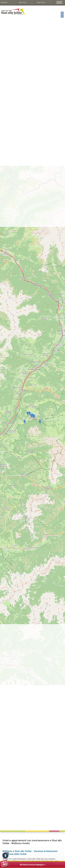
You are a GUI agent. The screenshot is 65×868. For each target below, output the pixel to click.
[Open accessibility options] (5, 855)
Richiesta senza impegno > (23, 864)
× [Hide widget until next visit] (8, 853)
